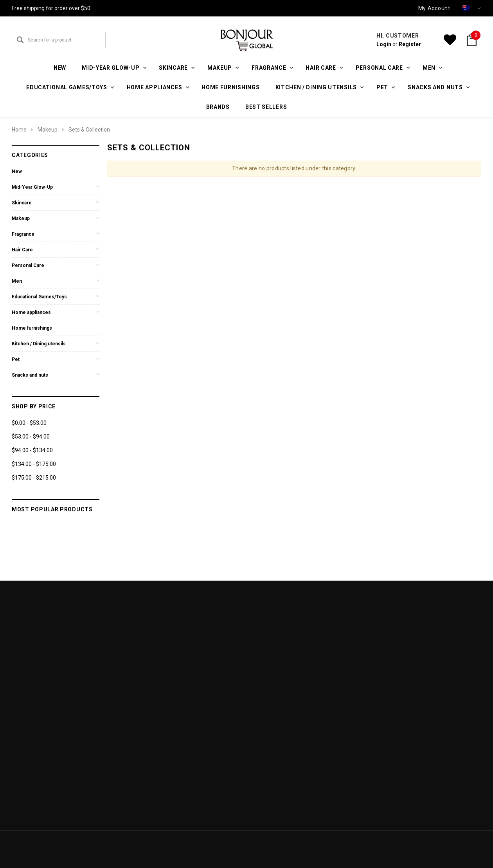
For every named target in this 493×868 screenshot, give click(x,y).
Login (384, 44)
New (60, 68)
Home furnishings (230, 87)
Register (410, 44)
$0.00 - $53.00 (29, 423)
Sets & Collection (89, 130)
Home (19, 130)
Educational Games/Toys (39, 297)
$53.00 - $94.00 (31, 437)
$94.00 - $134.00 (32, 450)
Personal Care (28, 265)
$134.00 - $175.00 (34, 464)
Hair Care (22, 250)
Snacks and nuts (30, 375)
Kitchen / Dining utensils (39, 344)
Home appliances (31, 312)
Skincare (22, 203)
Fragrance (23, 234)
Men (17, 281)
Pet (16, 359)
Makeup (48, 130)
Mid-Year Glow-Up (32, 187)
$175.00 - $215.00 (34, 478)
